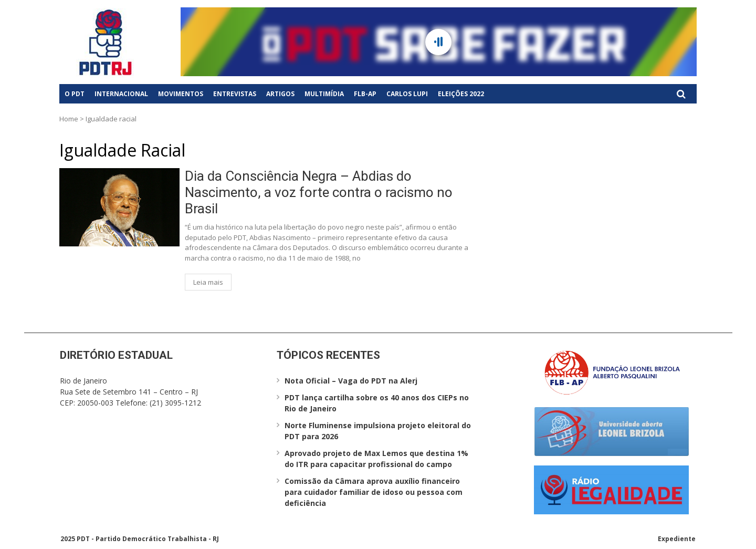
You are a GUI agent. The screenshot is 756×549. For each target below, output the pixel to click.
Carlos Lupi (407, 94)
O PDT (75, 94)
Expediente (677, 539)
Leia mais (208, 282)
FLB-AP (365, 94)
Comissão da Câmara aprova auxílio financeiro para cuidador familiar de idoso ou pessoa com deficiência (374, 492)
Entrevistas (235, 94)
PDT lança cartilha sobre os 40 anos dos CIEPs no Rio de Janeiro (377, 403)
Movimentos (181, 94)
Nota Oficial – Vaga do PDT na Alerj (351, 381)
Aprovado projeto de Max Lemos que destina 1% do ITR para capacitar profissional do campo (376, 459)
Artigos (280, 94)
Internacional (121, 94)
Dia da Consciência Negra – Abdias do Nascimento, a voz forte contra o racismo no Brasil (319, 192)
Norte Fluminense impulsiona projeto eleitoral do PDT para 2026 (378, 431)
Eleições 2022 (461, 94)
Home (69, 119)
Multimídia (324, 94)
